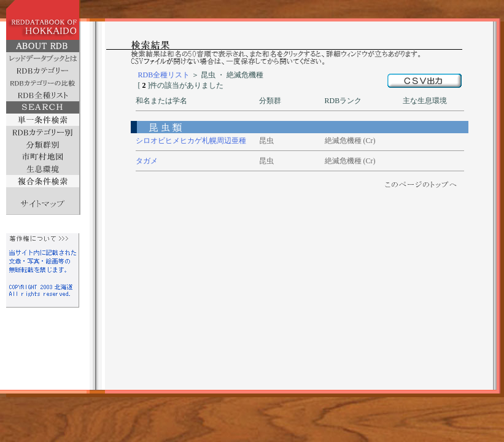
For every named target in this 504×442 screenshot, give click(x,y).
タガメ (147, 161)
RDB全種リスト (164, 75)
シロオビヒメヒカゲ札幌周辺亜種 (191, 141)
